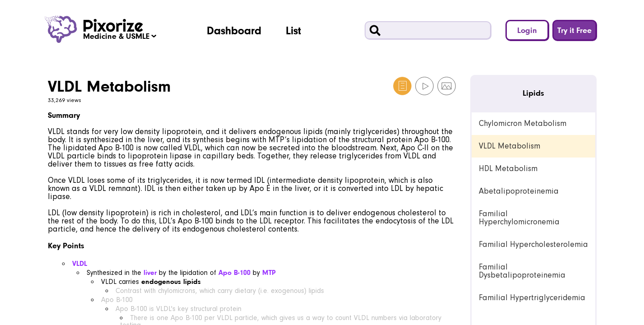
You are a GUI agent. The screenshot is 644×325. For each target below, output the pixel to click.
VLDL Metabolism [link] (510, 146)
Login (527, 30)
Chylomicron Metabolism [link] (523, 123)
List (293, 30)
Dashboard (234, 30)
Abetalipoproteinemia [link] (519, 191)
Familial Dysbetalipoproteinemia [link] (522, 271)
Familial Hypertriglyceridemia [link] (532, 298)
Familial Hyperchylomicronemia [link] (519, 218)
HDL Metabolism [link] (508, 169)
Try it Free (575, 30)
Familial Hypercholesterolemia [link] (533, 244)
